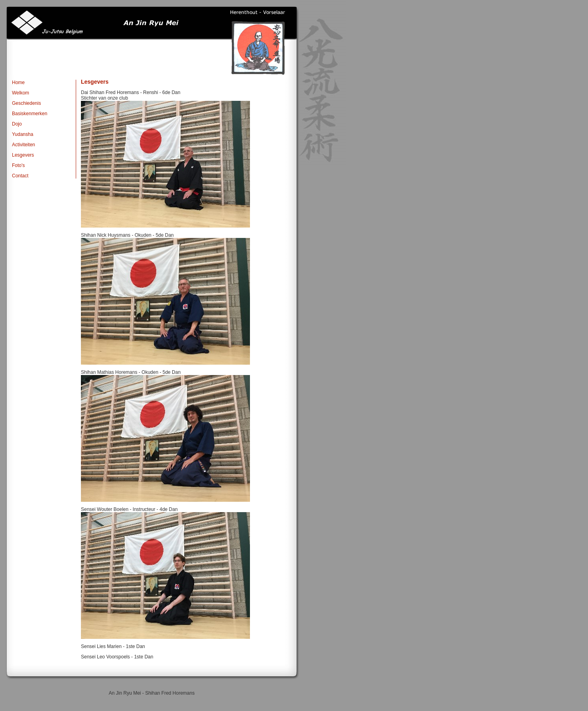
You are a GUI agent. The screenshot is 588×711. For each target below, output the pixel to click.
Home (18, 82)
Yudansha (23, 134)
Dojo (17, 124)
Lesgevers (23, 155)
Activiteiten (24, 145)
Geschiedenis (27, 103)
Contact (20, 176)
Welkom (21, 93)
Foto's (18, 165)
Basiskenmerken (30, 114)
